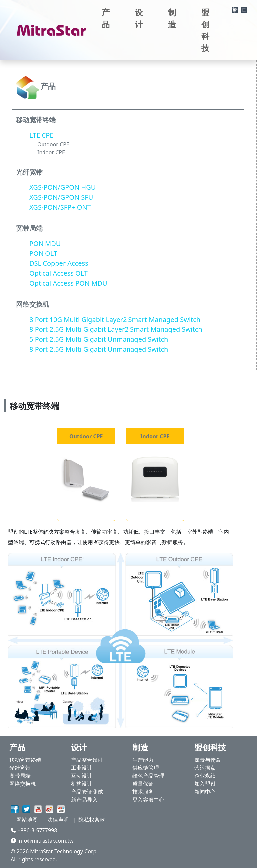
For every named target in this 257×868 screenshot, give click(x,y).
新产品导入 (84, 800)
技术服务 (143, 792)
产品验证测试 (87, 792)
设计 (139, 18)
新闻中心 (205, 792)
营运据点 (205, 768)
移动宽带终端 (25, 760)
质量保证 (143, 784)
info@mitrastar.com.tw (42, 841)
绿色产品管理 (148, 776)
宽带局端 (20, 776)
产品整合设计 (87, 760)
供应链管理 (146, 768)
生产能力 (143, 760)
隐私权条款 (92, 820)
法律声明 (58, 820)
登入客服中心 (148, 800)
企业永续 (205, 776)
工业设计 (82, 768)
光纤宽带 (20, 768)
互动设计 (82, 776)
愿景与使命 (208, 760)
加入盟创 (205, 784)
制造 (172, 18)
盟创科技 (205, 30)
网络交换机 (23, 784)
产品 (106, 18)
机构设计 (82, 784)
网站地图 (27, 820)
